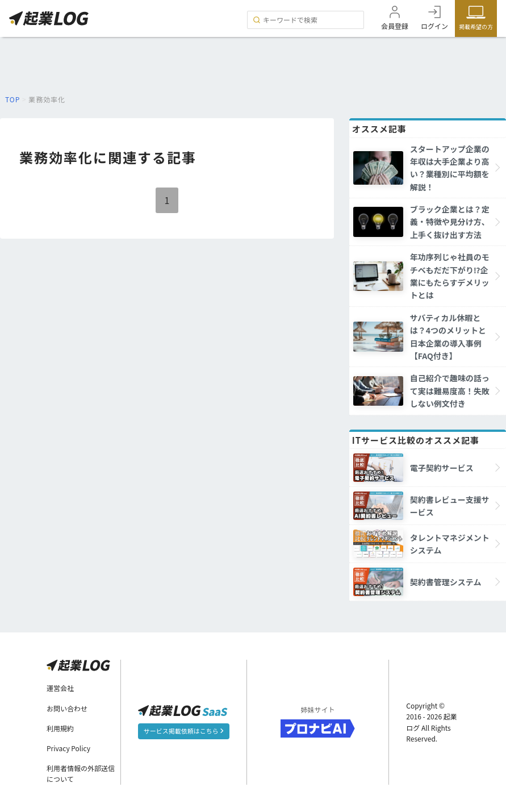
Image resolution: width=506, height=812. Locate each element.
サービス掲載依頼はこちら (184, 731)
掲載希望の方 (476, 26)
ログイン (434, 26)
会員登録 (395, 26)
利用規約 (60, 728)
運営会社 (60, 688)
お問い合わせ (67, 708)
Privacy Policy (68, 748)
